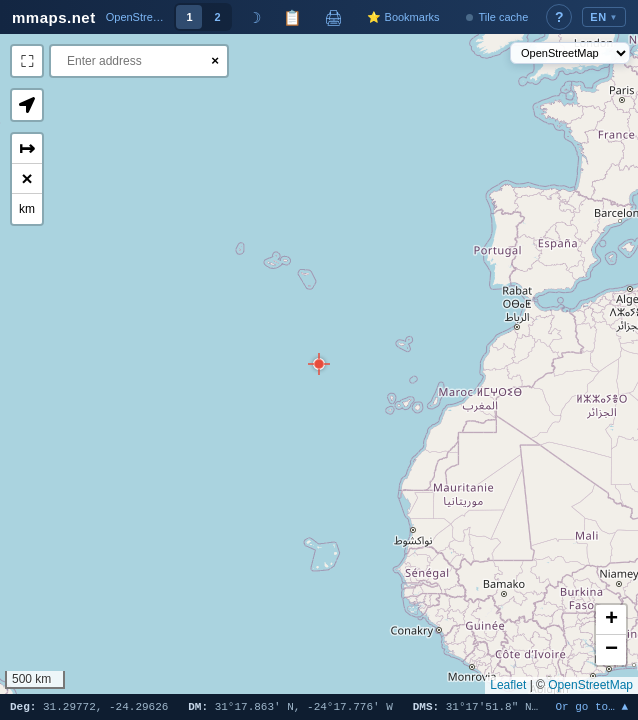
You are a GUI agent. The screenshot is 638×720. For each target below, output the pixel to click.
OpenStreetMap (590, 685)
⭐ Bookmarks (403, 17)
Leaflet (508, 685)
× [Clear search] (215, 60)
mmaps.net (54, 17)
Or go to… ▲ (591, 707)
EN (604, 17)
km (27, 209)
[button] (319, 364)
